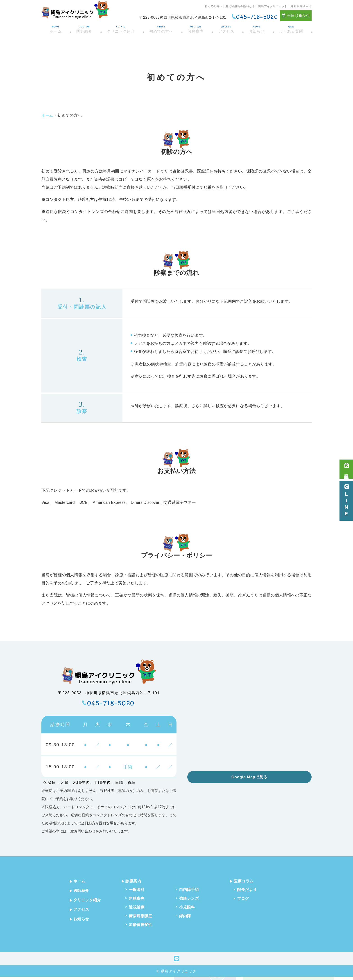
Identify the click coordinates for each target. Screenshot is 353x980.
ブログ (244, 900)
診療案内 (196, 28)
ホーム (55, 28)
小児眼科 (189, 909)
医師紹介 (83, 28)
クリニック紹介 (120, 28)
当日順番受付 (296, 16)
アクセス (227, 28)
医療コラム (246, 881)
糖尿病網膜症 (143, 918)
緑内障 (187, 918)
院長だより (249, 890)
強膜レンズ (191, 899)
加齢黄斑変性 (143, 928)
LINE (346, 501)
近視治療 (138, 909)
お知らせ (257, 28)
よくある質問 (292, 28)
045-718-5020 (111, 703)
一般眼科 (138, 890)
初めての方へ (161, 28)
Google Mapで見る (249, 777)
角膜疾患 (138, 899)
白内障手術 (191, 890)
